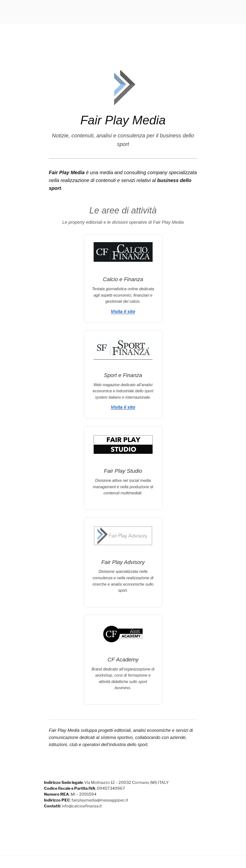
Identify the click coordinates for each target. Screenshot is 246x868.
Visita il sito (123, 312)
